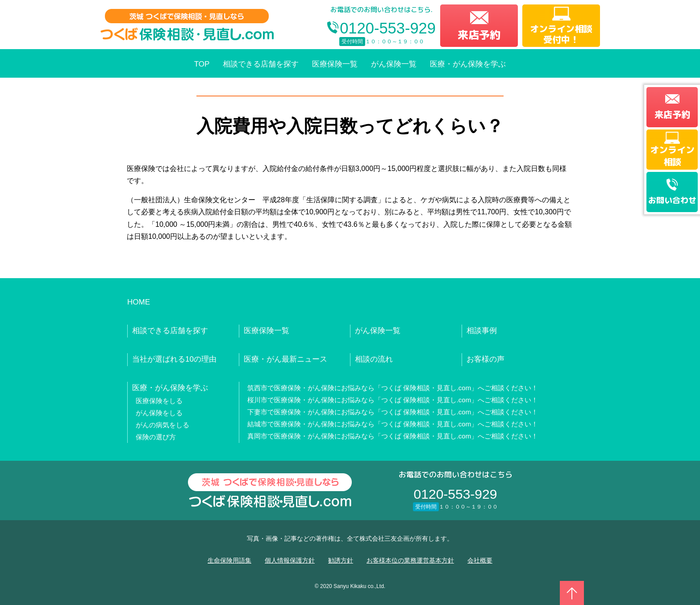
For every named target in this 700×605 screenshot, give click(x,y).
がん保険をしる (159, 413)
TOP (202, 64)
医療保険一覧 (335, 64)
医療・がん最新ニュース (285, 359)
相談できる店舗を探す (261, 64)
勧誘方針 (341, 560)
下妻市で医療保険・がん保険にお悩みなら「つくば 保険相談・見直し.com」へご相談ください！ (393, 412)
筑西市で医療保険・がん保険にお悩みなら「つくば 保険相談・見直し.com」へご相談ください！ (393, 388)
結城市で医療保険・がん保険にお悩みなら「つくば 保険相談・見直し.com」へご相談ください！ (393, 424)
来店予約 (479, 35)
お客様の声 (485, 359)
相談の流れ (374, 359)
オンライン (672, 155)
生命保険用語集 (229, 560)
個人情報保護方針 (290, 560)
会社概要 (480, 560)
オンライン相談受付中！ (561, 34)
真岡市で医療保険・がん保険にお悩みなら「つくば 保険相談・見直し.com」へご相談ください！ (393, 436)
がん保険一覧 (394, 64)
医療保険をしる (159, 401)
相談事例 (482, 331)
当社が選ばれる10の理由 (174, 359)
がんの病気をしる (162, 425)
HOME (139, 302)
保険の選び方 (156, 437)
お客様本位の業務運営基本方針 (410, 560)
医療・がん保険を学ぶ (468, 64)
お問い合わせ (672, 200)
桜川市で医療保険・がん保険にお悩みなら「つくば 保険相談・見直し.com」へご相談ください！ (393, 400)
